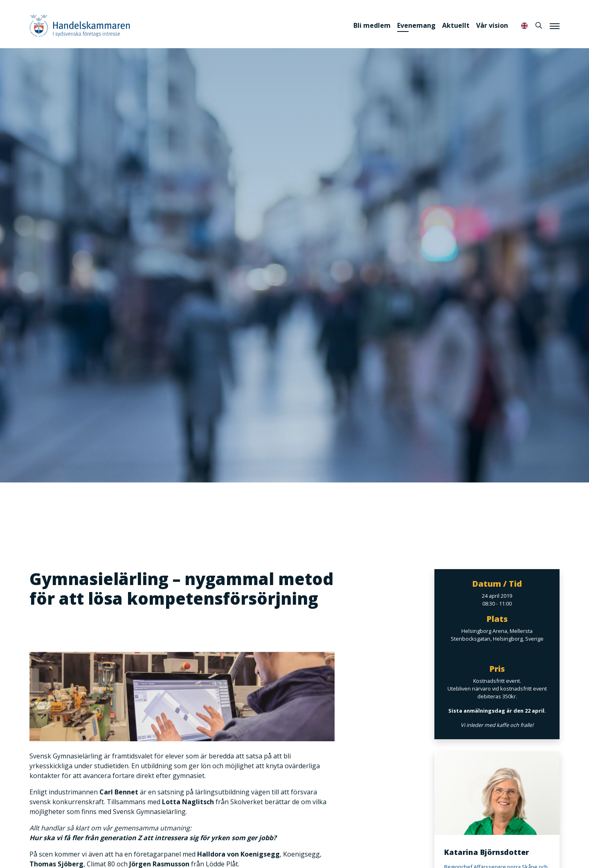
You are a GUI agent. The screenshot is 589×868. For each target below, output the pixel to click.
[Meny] (555, 26)
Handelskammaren (80, 26)
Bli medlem (372, 25)
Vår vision (492, 25)
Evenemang (416, 25)
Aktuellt (456, 25)
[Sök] (539, 25)
